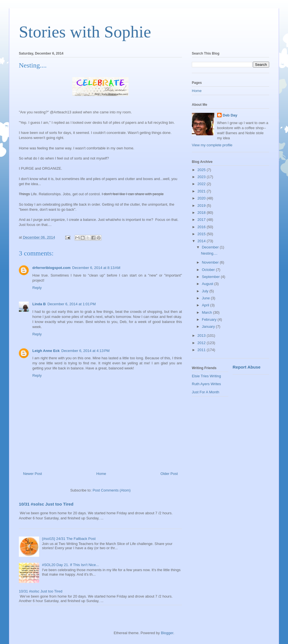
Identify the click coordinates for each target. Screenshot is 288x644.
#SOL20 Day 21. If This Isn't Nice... (70, 565)
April (206, 305)
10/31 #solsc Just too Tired (46, 504)
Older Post (169, 474)
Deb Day (230, 115)
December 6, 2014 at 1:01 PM (72, 304)
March (208, 312)
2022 (202, 184)
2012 (202, 343)
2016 (202, 227)
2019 (202, 206)
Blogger (167, 633)
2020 (202, 198)
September (211, 277)
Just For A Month (206, 392)
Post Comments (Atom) (112, 490)
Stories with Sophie (85, 32)
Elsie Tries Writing (206, 376)
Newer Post (32, 474)
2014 (202, 241)
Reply (37, 288)
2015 (202, 234)
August (208, 284)
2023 (202, 177)
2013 (202, 336)
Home (101, 474)
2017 (202, 220)
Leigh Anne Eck (46, 351)
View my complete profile (212, 145)
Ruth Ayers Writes (206, 384)
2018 (202, 213)
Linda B (39, 304)
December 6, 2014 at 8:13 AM (96, 268)
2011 (202, 350)
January (209, 327)
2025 (202, 170)
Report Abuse (247, 367)
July (206, 291)
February (210, 319)
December (211, 247)
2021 (202, 191)
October (209, 270)
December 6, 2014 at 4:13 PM (85, 351)
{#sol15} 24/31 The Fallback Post (69, 539)
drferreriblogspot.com (51, 268)
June (206, 298)
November (211, 262)
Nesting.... (209, 253)
